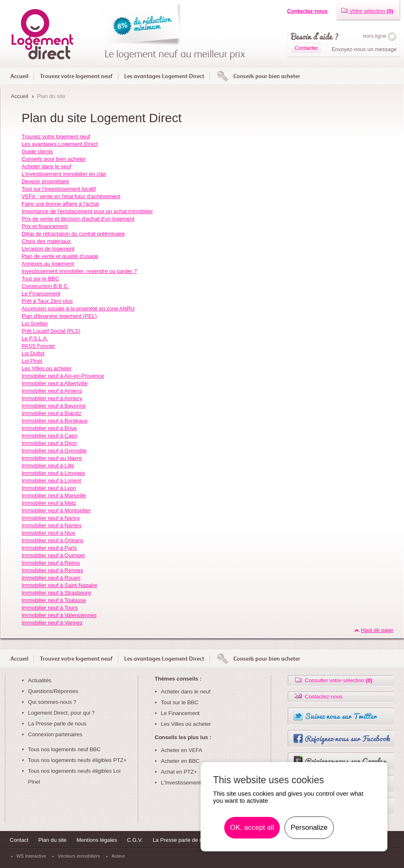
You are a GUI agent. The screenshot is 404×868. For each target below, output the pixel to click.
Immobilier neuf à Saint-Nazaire (59, 585)
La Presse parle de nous (58, 724)
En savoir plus (354, 828)
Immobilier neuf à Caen (49, 436)
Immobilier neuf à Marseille (54, 495)
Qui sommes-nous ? (52, 702)
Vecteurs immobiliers (79, 856)
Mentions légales (97, 840)
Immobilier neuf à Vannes (52, 623)
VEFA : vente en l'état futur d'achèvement (71, 196)
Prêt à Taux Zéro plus (47, 301)
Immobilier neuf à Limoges (53, 473)
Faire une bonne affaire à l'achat (60, 204)
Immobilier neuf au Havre (52, 458)
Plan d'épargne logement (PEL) (59, 316)
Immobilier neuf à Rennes (52, 570)
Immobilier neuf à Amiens (52, 391)
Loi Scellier (35, 323)
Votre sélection (367, 11)
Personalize (309, 827)
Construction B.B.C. (45, 286)
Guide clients (37, 151)
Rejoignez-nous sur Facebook (347, 738)
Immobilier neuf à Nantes (52, 525)
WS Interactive (32, 856)
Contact (19, 840)
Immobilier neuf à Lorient (51, 481)
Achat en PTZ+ (179, 772)
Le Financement (41, 294)
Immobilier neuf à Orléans (53, 540)
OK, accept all (252, 827)
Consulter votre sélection (333, 680)
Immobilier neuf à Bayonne (54, 406)
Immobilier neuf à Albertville (55, 383)
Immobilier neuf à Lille (48, 466)
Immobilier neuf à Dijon (49, 443)
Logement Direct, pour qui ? (61, 713)
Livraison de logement (48, 249)
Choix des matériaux (46, 241)
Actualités (40, 680)
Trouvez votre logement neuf (76, 76)
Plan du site (52, 840)
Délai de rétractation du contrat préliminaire (73, 234)
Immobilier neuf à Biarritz (51, 413)
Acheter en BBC (180, 761)
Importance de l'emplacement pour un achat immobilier (87, 211)
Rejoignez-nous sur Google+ (346, 761)
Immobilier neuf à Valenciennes (59, 615)
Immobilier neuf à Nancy (51, 518)
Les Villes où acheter (47, 368)
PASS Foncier (38, 346)
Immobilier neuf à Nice (48, 533)
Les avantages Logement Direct (164, 76)
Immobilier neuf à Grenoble (54, 451)
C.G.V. (135, 840)
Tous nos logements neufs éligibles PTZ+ (77, 760)
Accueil (19, 76)
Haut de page (377, 630)
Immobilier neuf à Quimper (53, 555)
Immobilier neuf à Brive (49, 428)
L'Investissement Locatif (190, 783)
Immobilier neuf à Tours (50, 608)
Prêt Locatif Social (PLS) (51, 331)
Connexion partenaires (55, 734)
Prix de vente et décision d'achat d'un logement (78, 219)
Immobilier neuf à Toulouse (54, 600)
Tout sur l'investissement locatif (59, 189)
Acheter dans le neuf (46, 166)
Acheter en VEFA (182, 750)
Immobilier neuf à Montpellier (56, 510)
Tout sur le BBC (40, 279)
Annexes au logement (48, 264)
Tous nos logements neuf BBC (65, 749)
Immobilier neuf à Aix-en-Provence (63, 376)
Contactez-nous (308, 11)
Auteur (118, 856)
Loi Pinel (32, 361)
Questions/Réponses (53, 691)
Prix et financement (45, 226)
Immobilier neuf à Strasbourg (56, 593)
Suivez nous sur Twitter (341, 716)
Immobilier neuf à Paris (49, 548)
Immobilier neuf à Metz (49, 503)
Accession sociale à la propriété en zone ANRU (78, 309)
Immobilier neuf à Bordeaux (55, 421)
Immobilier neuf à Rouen (51, 578)
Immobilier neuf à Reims (51, 563)
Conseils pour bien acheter (267, 76)
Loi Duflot (33, 353)
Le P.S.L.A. (35, 338)
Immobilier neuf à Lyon (49, 488)
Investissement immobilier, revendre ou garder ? (79, 271)
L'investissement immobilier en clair (64, 174)
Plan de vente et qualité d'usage (60, 256)
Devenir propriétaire (45, 181)
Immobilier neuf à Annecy (52, 398)
